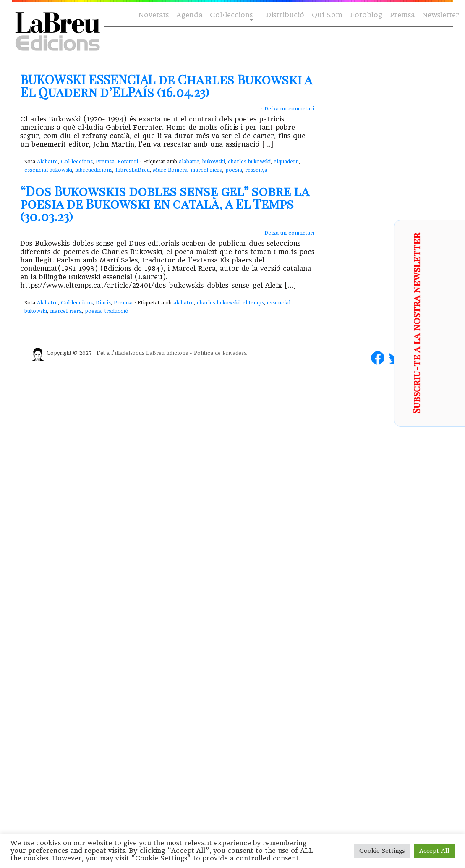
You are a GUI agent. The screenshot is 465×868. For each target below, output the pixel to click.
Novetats (154, 15)
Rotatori (128, 162)
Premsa (402, 15)
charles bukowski (249, 162)
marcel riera (206, 170)
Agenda (189, 15)
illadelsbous (129, 353)
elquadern (286, 162)
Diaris (103, 303)
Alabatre (47, 162)
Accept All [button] (434, 851)
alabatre (189, 162)
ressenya (256, 170)
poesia (234, 170)
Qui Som (327, 15)
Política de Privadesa (220, 353)
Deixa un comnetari (289, 109)
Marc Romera (170, 170)
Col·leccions (231, 15)
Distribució (285, 15)
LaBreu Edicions (167, 353)
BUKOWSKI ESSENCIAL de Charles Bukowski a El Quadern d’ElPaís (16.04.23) (166, 86)
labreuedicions (94, 170)
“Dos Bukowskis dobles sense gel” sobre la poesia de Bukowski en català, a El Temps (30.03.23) (165, 204)
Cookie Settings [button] (382, 851)
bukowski (214, 162)
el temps (253, 303)
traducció (116, 311)
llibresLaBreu (133, 170)
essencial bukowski (48, 170)
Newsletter (441, 15)
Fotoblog (366, 15)
